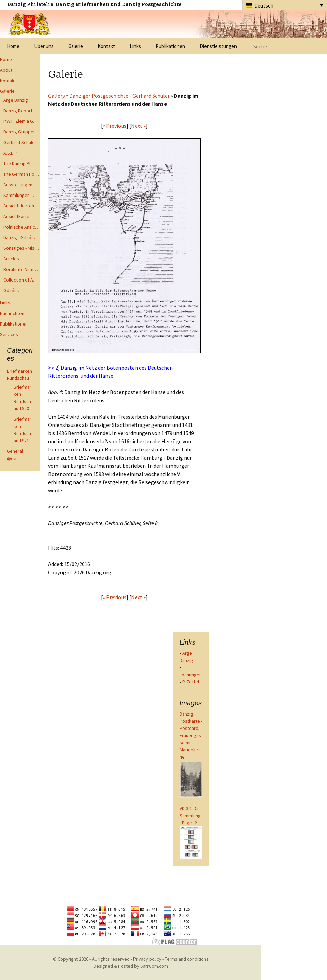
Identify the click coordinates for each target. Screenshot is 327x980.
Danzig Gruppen (20, 132)
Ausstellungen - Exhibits (22, 185)
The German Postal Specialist (22, 174)
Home (13, 46)
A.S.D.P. (11, 153)
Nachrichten (12, 313)
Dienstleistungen (218, 46)
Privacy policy (147, 959)
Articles (11, 259)
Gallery (56, 96)
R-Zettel (191, 682)
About (6, 70)
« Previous (115, 126)
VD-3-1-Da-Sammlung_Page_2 (190, 816)
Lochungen (191, 675)
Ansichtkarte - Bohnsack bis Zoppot (22, 216)
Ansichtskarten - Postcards (22, 206)
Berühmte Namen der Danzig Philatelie (22, 269)
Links (135, 46)
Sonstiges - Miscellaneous (22, 248)
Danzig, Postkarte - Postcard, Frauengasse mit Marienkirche (191, 735)
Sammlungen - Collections (22, 195)
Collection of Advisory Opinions (22, 280)
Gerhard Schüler (20, 142)
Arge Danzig (16, 100)
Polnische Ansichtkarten (22, 227)
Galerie (76, 46)
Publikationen (170, 46)
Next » (138, 126)
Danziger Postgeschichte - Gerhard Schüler (119, 96)
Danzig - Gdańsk (20, 237)
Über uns (44, 46)
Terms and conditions (187, 959)
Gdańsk (11, 290)
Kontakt (106, 46)
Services (9, 334)
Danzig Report (18, 111)
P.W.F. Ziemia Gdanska (22, 121)
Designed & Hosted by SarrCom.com (131, 966)
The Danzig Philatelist (22, 163)
